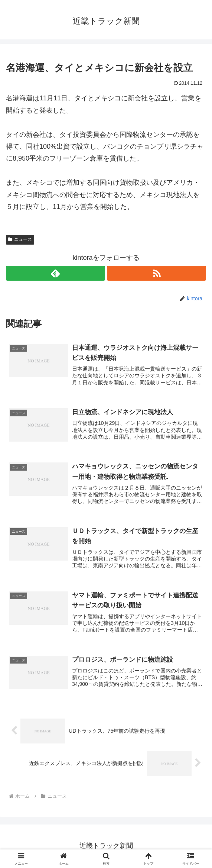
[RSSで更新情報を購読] (156, 273)
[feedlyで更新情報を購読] (56, 273)
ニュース (20, 239)
